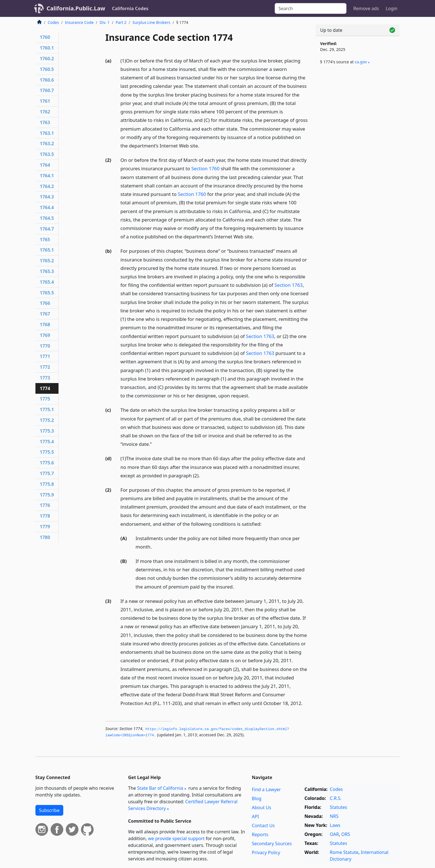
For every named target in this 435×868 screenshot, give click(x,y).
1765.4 (47, 282)
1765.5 (47, 293)
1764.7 (47, 229)
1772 (45, 367)
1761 (45, 101)
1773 (45, 378)
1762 (45, 112)
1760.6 (47, 80)
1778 (45, 516)
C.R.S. (336, 798)
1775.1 (47, 410)
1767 (45, 314)
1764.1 (47, 176)
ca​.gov (361, 62)
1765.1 (47, 250)
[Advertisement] (358, 162)
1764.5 (47, 218)
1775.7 (47, 473)
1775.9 (47, 495)
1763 (45, 122)
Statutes (339, 807)
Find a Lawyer (266, 789)
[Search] (311, 8)
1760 (45, 37)
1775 (45, 399)
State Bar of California (160, 788)
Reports (260, 835)
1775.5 (47, 452)
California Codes (130, 8)
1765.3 (47, 271)
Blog (257, 798)
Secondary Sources (272, 844)
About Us (262, 807)
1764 (45, 165)
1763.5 (47, 154)
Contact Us (263, 826)
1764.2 (47, 186)
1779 (45, 527)
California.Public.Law (76, 8)
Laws (335, 825)
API (255, 816)
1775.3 (47, 431)
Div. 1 (105, 22)
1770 (45, 346)
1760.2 (47, 59)
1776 (45, 505)
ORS (346, 834)
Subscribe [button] (49, 810)
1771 (45, 356)
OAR (334, 834)
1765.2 (47, 261)
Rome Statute (344, 852)
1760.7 (47, 90)
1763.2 (47, 144)
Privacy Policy (266, 853)
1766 (45, 303)
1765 (45, 240)
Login (392, 8)
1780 (45, 537)
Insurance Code (79, 22)
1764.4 (47, 207)
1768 (45, 325)
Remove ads (366, 8)
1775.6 (47, 463)
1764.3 (47, 197)
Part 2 (121, 22)
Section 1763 (289, 285)
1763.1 (47, 133)
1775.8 (47, 484)
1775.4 (47, 442)
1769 (45, 335)
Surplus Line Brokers (151, 22)
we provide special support (176, 838)
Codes (53, 22)
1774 (45, 388)
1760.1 (47, 48)
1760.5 (47, 69)
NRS (334, 816)
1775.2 (47, 420)
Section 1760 (205, 168)
